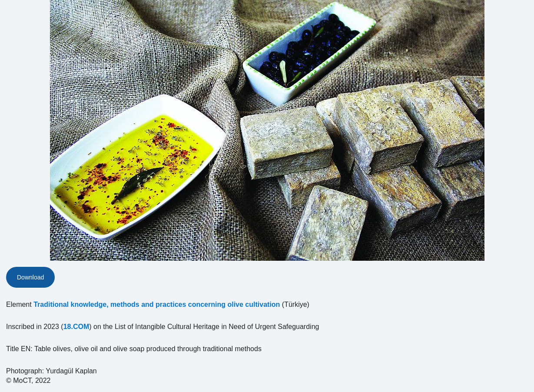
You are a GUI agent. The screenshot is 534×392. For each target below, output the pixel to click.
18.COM (76, 327)
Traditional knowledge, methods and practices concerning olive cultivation (157, 304)
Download (30, 277)
